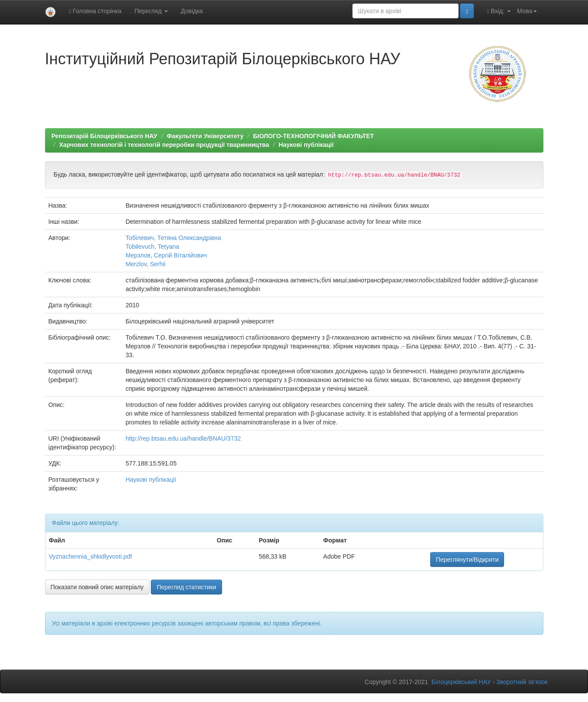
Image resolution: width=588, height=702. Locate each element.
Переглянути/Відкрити (467, 560)
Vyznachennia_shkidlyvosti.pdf (90, 556)
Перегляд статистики (186, 587)
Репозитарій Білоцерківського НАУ (104, 136)
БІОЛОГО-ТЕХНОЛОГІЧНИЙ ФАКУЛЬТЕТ (314, 136)
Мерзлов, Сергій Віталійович (166, 255)
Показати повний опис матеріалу (97, 587)
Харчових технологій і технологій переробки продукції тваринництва (164, 145)
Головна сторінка (95, 11)
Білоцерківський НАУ (461, 682)
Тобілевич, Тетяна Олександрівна (173, 238)
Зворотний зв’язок (522, 682)
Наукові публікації (306, 145)
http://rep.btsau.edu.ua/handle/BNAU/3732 (183, 438)
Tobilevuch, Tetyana (152, 247)
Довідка (192, 11)
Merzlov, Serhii (146, 264)
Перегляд (151, 11)
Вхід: (499, 11)
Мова (527, 11)
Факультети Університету (205, 136)
